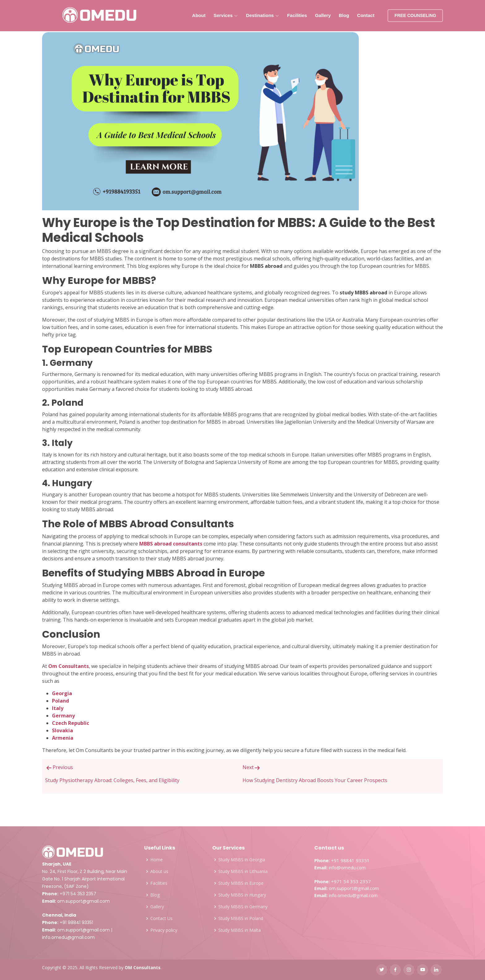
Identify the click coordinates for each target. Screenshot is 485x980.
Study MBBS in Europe (241, 883)
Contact (366, 15)
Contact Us (161, 918)
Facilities (297, 15)
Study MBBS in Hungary (242, 895)
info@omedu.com (347, 867)
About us (159, 871)
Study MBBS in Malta (240, 930)
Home (157, 860)
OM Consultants (143, 967)
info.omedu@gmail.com (68, 937)
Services (226, 15)
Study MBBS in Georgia (242, 860)
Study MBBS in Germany (243, 907)
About (199, 15)
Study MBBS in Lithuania (243, 871)
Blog (344, 15)
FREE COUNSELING (415, 15)
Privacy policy (164, 930)
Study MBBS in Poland (241, 918)
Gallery (323, 15)
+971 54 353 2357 (78, 894)
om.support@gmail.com (84, 901)
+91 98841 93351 (76, 922)
